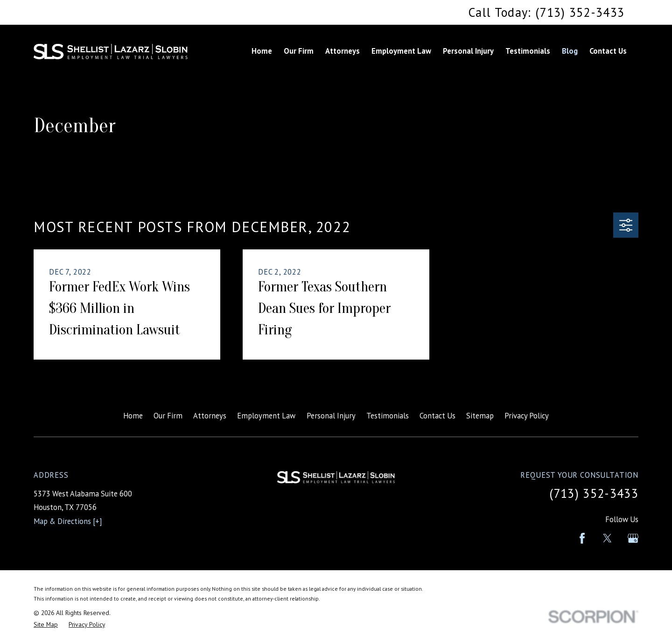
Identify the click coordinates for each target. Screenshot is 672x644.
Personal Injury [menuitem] (468, 51)
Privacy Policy (527, 416)
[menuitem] (46, 625)
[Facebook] (582, 538)
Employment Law (266, 416)
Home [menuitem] (262, 51)
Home (133, 416)
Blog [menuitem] (570, 51)
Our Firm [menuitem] (299, 51)
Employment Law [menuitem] (401, 51)
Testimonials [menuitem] (528, 51)
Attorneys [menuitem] (343, 51)
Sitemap (480, 416)
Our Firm (168, 416)
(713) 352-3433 (594, 493)
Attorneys (210, 416)
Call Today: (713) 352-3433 (546, 12)
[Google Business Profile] (633, 538)
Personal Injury (331, 416)
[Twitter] (607, 538)
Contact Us (437, 416)
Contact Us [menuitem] (608, 51)
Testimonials (388, 416)
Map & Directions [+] (68, 521)
